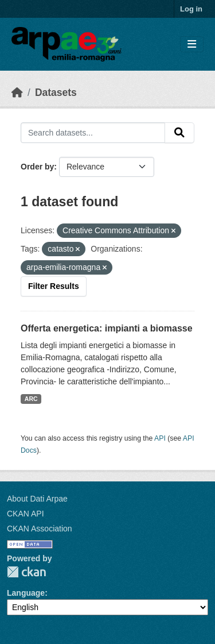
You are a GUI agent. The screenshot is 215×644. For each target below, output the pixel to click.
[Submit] (179, 133)
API (160, 438)
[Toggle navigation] (192, 45)
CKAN (26, 572)
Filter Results (54, 286)
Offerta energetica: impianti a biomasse (107, 328)
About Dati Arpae (37, 499)
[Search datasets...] (93, 133)
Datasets (56, 92)
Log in (191, 9)
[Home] (17, 92)
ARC (31, 399)
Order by (37, 167)
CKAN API (26, 514)
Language (26, 593)
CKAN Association (40, 529)
